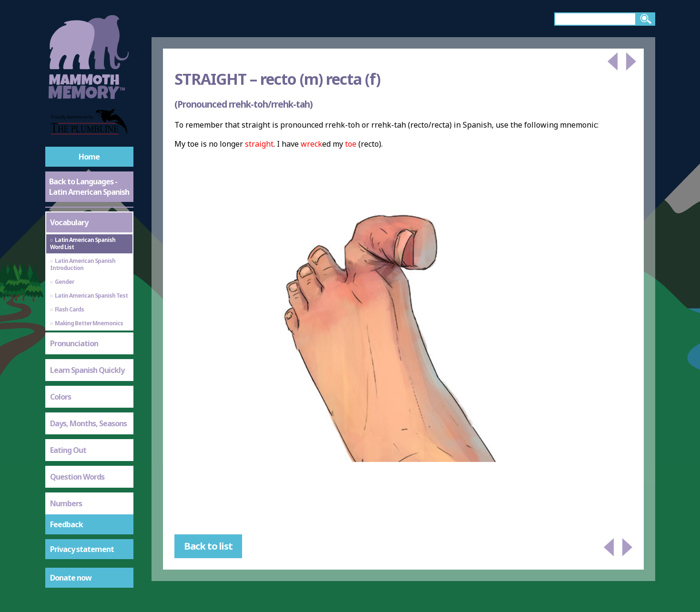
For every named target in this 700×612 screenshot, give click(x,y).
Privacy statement (82, 549)
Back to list (208, 546)
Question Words (77, 477)
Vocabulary (69, 222)
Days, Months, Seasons (88, 423)
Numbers (66, 503)
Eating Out (68, 450)
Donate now (71, 578)
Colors (61, 397)
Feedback (66, 524)
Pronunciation (74, 343)
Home (89, 157)
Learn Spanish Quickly (87, 370)
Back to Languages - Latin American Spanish (89, 187)
